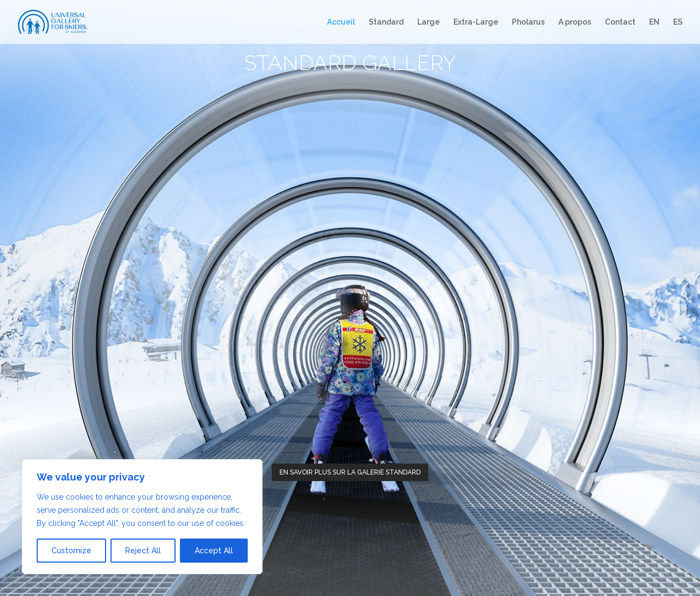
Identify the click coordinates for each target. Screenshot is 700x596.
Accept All (214, 551)
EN (654, 22)
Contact (620, 22)
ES (678, 22)
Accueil (341, 22)
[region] (142, 517)
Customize (71, 551)
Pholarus (528, 22)
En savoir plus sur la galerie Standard (350, 472)
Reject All (143, 551)
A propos (575, 22)
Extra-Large (476, 22)
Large (428, 22)
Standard (386, 22)
